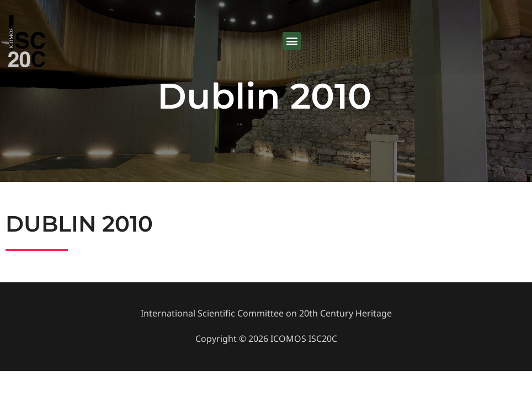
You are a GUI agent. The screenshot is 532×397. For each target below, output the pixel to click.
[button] (292, 42)
